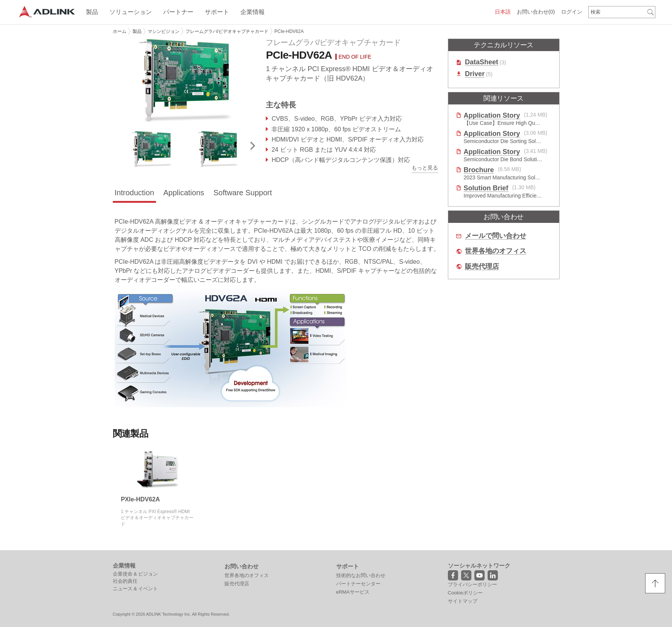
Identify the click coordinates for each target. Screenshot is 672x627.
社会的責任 (125, 581)
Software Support (243, 193)
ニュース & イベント (136, 589)
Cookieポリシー (465, 593)
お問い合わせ (536, 12)
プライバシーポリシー (472, 584)
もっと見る (425, 168)
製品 (137, 31)
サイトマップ (463, 601)
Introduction (135, 193)
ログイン (572, 12)
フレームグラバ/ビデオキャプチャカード (227, 31)
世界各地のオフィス (496, 251)
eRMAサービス (353, 592)
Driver (475, 74)
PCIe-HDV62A (289, 31)
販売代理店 (482, 267)
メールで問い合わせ (496, 236)
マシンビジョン (164, 31)
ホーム (120, 31)
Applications (184, 193)
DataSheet (482, 62)
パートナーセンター (358, 584)
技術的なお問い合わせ (361, 575)
